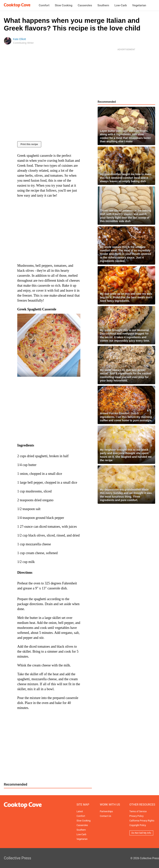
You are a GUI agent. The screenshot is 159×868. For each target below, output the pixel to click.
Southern (103, 5)
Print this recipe (29, 144)
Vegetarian (139, 5)
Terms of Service (138, 811)
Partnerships (106, 811)
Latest (80, 811)
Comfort (44, 5)
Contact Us (106, 816)
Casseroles (85, 5)
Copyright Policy (138, 825)
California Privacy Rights (142, 821)
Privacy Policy (137, 816)
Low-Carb (121, 5)
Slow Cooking (64, 5)
